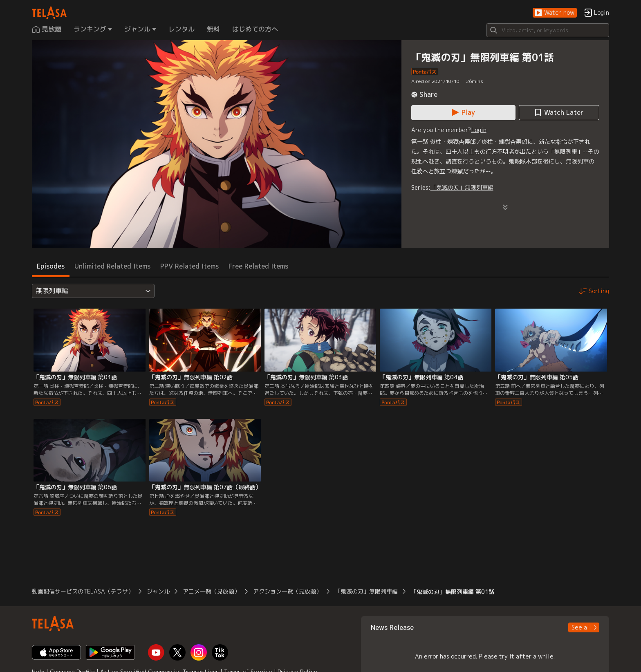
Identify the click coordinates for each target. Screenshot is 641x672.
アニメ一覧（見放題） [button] (211, 591)
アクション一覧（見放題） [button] (287, 591)
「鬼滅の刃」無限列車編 (462, 187)
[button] (555, 13)
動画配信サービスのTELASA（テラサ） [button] (83, 591)
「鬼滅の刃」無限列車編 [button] (366, 591)
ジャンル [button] (158, 591)
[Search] (548, 30)
